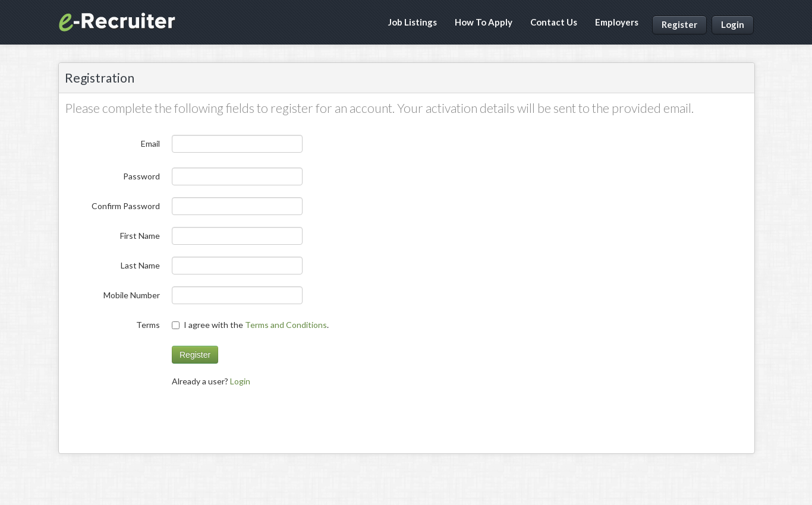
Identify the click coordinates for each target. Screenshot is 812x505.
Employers (617, 22)
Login (733, 24)
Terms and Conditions (286, 325)
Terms (148, 325)
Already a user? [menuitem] (211, 381)
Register (679, 24)
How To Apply (484, 22)
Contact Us (554, 22)
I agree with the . (251, 325)
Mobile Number (132, 295)
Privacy (684, 481)
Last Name (140, 265)
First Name (140, 236)
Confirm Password (126, 206)
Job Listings (413, 22)
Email (150, 143)
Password (141, 176)
